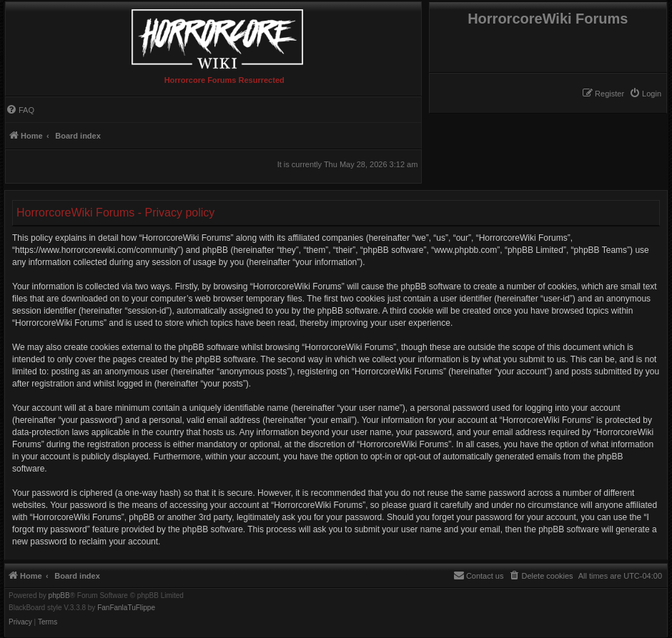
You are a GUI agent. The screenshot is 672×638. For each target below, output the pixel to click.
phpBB (59, 596)
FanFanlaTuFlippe (126, 608)
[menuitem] (645, 94)
